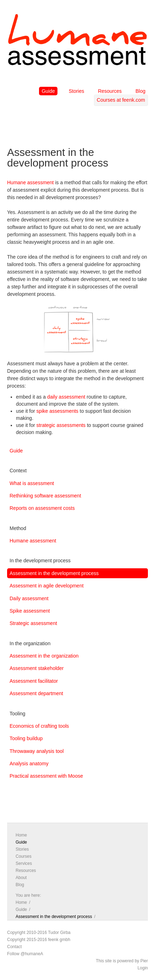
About (21, 878)
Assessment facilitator (34, 681)
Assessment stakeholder (37, 668)
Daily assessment (29, 598)
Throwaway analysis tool (37, 751)
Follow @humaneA (25, 954)
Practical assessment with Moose (46, 776)
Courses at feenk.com (121, 100)
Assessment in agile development (47, 586)
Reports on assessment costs (42, 508)
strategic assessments (61, 425)
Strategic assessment (33, 623)
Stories (77, 91)
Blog (140, 91)
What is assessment (32, 483)
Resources (110, 91)
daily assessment (66, 397)
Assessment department (36, 693)
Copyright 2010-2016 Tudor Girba (39, 933)
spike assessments (57, 411)
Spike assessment (30, 611)
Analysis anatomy (29, 764)
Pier (144, 961)
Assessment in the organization (44, 656)
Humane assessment (31, 182)
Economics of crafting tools (39, 726)
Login (143, 968)
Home (21, 835)
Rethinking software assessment (45, 496)
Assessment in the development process (54, 573)
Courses (24, 856)
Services (24, 863)
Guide (48, 91)
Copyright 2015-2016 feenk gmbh (39, 940)
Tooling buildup (26, 738)
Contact (14, 947)
